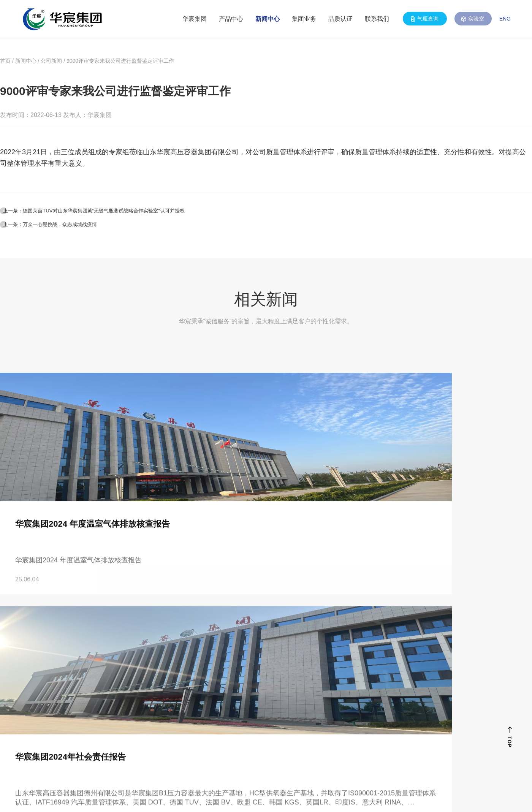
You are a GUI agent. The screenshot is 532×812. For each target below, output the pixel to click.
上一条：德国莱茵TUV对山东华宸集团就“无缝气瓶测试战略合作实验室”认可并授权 (139, 212)
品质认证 (340, 19)
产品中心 (231, 19)
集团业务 (304, 19)
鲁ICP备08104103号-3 (196, 798)
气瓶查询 (425, 19)
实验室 (473, 19)
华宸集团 (195, 19)
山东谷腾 (483, 798)
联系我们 (377, 19)
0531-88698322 (82, 711)
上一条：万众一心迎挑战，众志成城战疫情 (79, 233)
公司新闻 (51, 61)
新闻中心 (268, 19)
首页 (5, 61)
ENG (505, 19)
